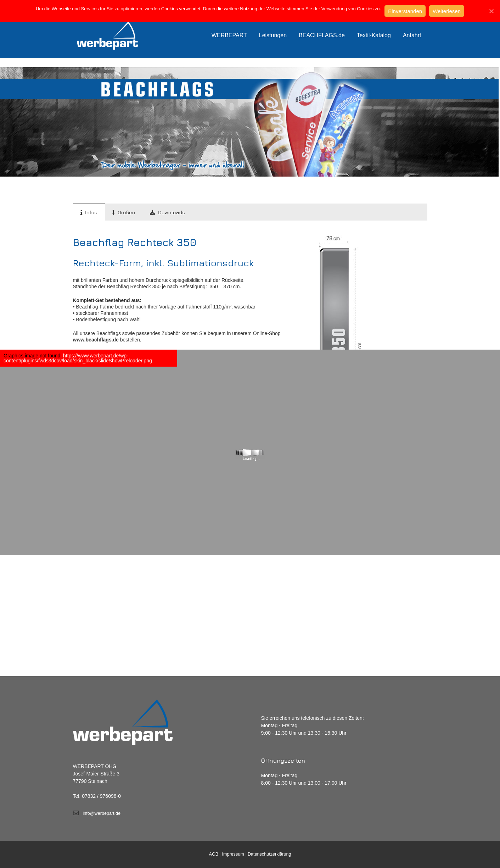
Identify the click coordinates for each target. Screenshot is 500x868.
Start (294, 76)
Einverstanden (405, 11)
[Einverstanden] (491, 11)
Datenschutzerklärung (269, 854)
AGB (214, 854)
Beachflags (319, 76)
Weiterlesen (447, 11)
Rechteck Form (355, 76)
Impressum (233, 854)
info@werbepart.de (102, 813)
